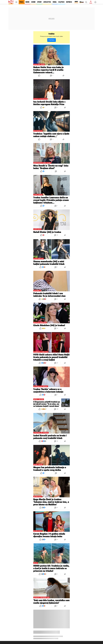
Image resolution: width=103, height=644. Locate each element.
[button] (86, 2)
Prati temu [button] (52, 40)
